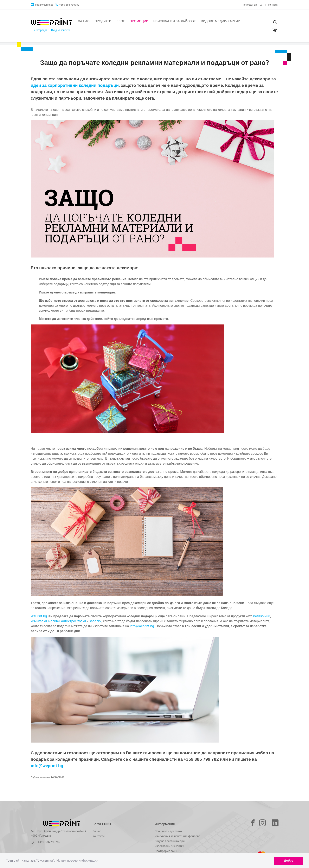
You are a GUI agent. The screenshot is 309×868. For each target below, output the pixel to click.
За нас (84, 21)
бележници (262, 616)
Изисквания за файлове (175, 21)
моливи (54, 621)
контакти (273, 5)
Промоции (139, 21)
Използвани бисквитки (169, 846)
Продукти (103, 21)
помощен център (253, 5)
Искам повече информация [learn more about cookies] (77, 860)
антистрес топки (73, 621)
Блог (121, 21)
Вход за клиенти (61, 30)
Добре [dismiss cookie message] (289, 861)
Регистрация (40, 30)
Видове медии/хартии (220, 21)
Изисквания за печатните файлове (177, 836)
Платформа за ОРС (168, 851)
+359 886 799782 (67, 5)
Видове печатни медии (170, 841)
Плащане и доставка (168, 831)
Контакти (99, 836)
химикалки (39, 621)
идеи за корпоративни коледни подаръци (75, 85)
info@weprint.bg (42, 5)
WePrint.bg (39, 616)
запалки (95, 621)
